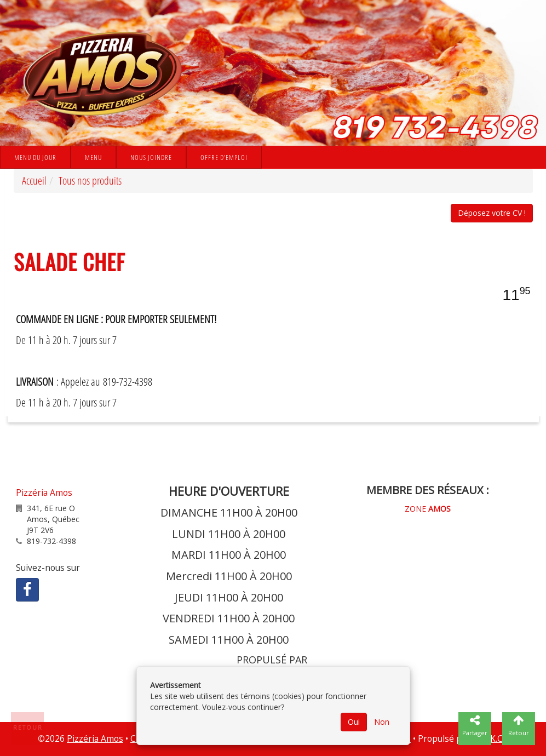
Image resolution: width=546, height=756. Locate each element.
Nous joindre (151, 157)
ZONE (428, 509)
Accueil (34, 181)
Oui (354, 722)
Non (382, 722)
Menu (93, 157)
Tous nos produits (90, 181)
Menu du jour (35, 157)
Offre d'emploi (224, 157)
